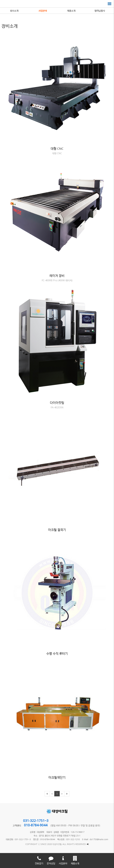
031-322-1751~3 (36, 821)
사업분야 (43, 11)
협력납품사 (100, 11)
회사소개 (14, 11)
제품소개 (71, 11)
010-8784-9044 (36, 825)
